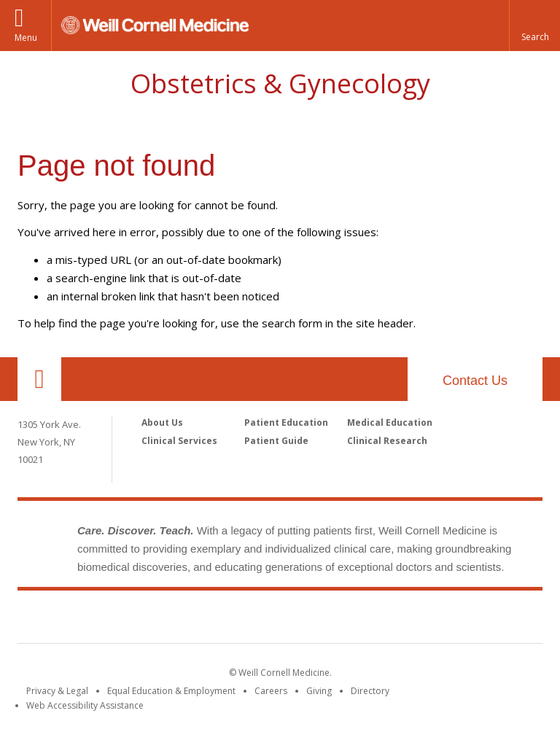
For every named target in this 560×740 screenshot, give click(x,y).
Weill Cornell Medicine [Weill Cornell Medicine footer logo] (280, 620)
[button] (534, 26)
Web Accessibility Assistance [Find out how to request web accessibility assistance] (85, 705)
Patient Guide (276, 441)
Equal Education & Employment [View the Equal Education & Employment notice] (171, 691)
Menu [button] (26, 38)
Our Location (39, 379)
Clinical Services (179, 441)
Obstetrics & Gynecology (280, 83)
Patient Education (286, 422)
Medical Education (390, 422)
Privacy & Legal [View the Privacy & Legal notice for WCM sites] (57, 691)
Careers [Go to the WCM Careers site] (271, 691)
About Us (162, 422)
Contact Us (475, 381)
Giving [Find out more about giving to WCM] (319, 691)
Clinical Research (387, 441)
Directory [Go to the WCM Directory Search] (370, 691)
